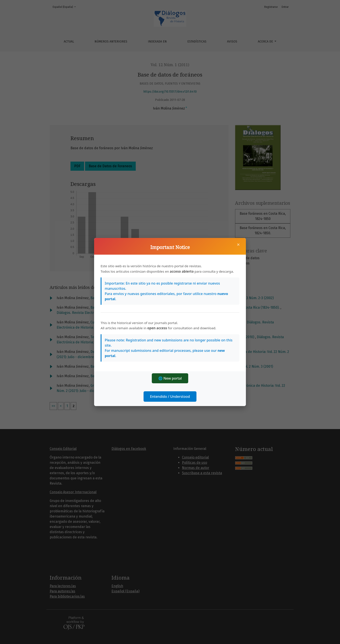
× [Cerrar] (238, 244)
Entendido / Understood (170, 397)
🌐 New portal (170, 378)
